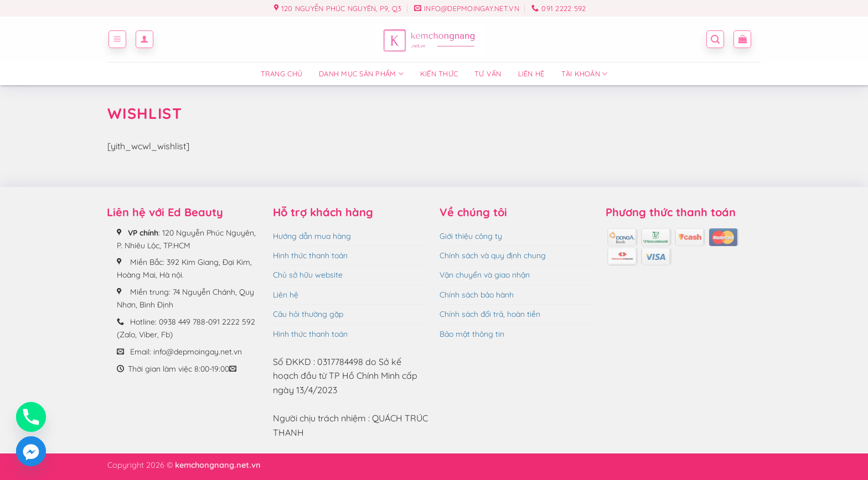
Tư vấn (488, 74)
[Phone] (31, 417)
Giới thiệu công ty (471, 236)
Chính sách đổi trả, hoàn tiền (490, 314)
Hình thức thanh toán (310, 255)
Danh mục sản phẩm (361, 74)
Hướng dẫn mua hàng (312, 236)
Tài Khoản (585, 74)
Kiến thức (439, 74)
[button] (117, 39)
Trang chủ (281, 74)
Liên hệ (531, 74)
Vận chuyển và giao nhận (485, 275)
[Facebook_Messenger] (31, 451)
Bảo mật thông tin (472, 334)
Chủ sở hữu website (308, 275)
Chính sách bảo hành (477, 295)
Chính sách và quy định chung (493, 255)
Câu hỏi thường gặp (308, 314)
